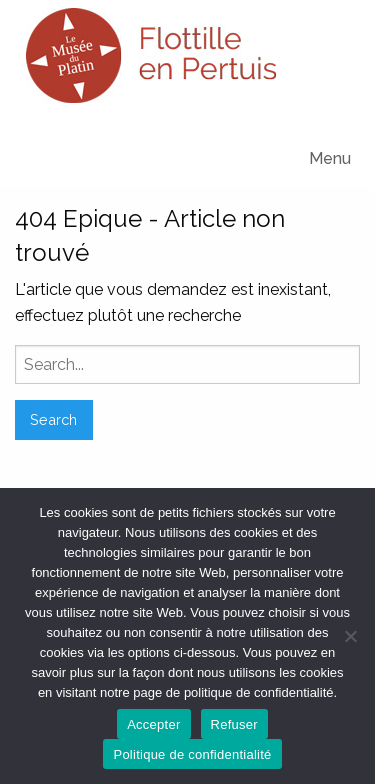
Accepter (153, 724)
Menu (330, 158)
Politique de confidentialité (192, 754)
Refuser (234, 724)
